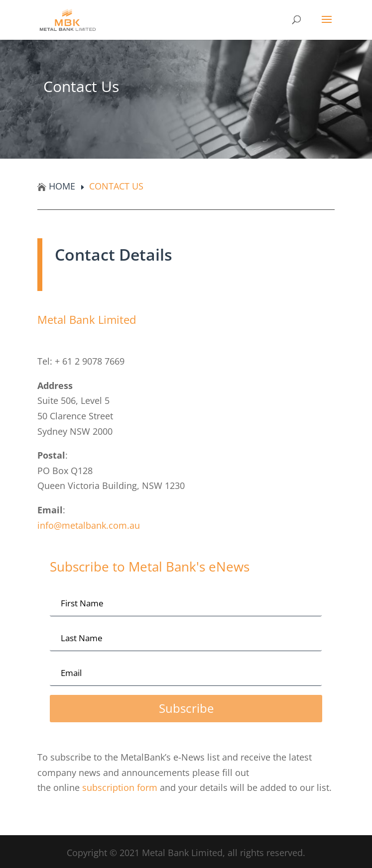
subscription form (121, 787)
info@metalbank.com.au (89, 525)
